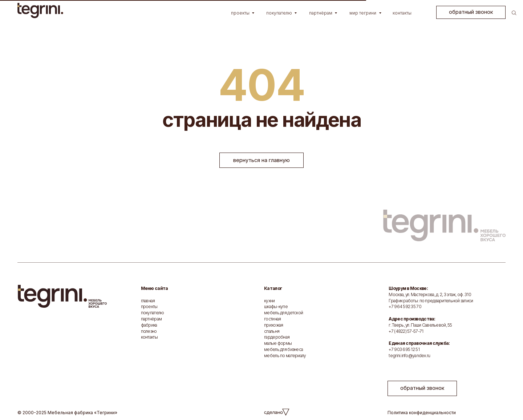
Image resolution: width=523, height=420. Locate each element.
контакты (149, 337)
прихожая (273, 325)
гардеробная (277, 337)
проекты (149, 306)
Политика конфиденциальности (422, 413)
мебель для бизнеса (283, 349)
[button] (471, 12)
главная (148, 301)
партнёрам (151, 319)
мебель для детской (283, 313)
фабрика (149, 325)
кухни (269, 301)
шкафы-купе (276, 306)
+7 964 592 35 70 (405, 306)
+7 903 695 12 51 (404, 349)
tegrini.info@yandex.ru (409, 356)
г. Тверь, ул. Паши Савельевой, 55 (420, 325)
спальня (272, 331)
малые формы (278, 343)
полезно (149, 331)
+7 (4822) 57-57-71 (406, 331)
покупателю (153, 313)
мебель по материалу (285, 356)
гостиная (272, 319)
